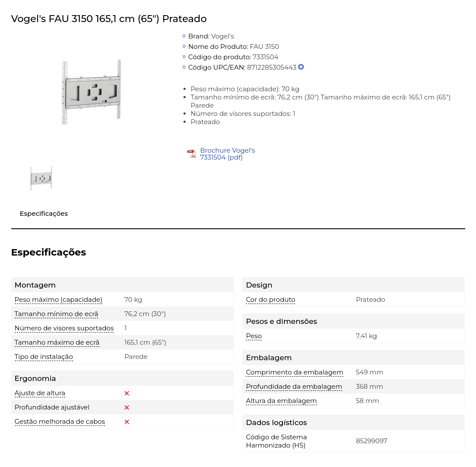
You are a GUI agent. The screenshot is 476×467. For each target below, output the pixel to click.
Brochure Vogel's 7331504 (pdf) (227, 154)
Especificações (44, 213)
